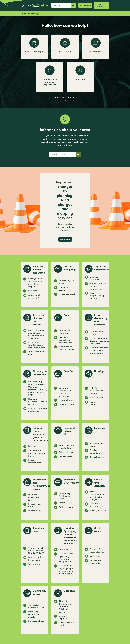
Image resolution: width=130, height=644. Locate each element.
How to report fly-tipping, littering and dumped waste (66, 558)
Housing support (67, 294)
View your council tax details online (66, 340)
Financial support (63, 289)
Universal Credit (67, 404)
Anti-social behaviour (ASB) (36, 606)
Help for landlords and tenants (96, 391)
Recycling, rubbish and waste (39, 270)
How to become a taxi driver (67, 447)
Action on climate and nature (38, 320)
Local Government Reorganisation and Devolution (99, 341)
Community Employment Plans (65, 496)
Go (74, 5)
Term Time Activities (95, 505)
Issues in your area (34, 505)
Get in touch (98, 530)
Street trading (97, 457)
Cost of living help (70, 268)
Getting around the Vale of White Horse (37, 453)
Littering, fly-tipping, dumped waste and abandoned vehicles (70, 536)
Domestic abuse (36, 621)
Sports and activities (100, 483)
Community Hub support (67, 282)
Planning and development (41, 373)
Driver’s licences (67, 452)
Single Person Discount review (67, 348)
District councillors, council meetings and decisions (99, 350)
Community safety (39, 592)
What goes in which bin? (35, 297)
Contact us (95, 556)
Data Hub (69, 591)
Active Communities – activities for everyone (97, 496)
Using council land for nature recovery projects (37, 345)
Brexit (62, 503)
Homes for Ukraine (95, 403)
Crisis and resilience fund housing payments (66, 392)
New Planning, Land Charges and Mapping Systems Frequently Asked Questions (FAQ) (38, 388)
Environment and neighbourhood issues (42, 484)
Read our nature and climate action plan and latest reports (36, 334)
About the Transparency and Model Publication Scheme (65, 607)
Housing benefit (67, 400)
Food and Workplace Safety (33, 497)
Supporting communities (102, 268)
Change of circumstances (97, 551)
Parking (32, 446)
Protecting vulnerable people (33, 614)
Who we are (34, 564)
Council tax (68, 317)
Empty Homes (96, 397)
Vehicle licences (67, 457)
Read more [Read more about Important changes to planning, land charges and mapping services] (66, 239)
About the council (39, 530)
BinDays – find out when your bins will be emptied (35, 283)
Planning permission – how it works (38, 402)
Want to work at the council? (36, 559)
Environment (34, 511)
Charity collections (95, 452)
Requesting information (95, 562)
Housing (99, 371)
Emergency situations (95, 278)
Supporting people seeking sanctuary (97, 296)
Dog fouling (65, 549)
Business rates (66, 507)
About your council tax (64, 332)
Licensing (100, 428)
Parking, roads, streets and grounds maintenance (41, 434)
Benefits (68, 371)
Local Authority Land (66, 624)
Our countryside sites (36, 353)
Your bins (33, 291)
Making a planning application (37, 410)
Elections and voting (96, 333)
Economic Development (71, 481)
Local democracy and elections (101, 320)
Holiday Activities (98, 510)
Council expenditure (65, 617)
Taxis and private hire (69, 431)
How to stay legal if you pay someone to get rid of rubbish (67, 570)
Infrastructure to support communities (98, 286)
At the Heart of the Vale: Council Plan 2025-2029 (36, 551)
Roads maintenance (35, 461)
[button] (102, 5)
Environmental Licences (97, 445)
